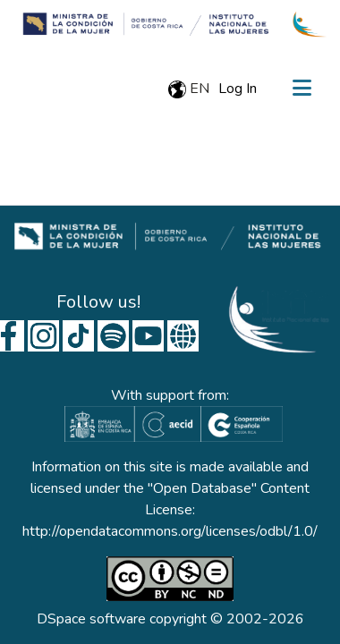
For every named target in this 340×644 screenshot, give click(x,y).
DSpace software (91, 619)
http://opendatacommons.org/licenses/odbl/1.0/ (170, 531)
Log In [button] (238, 89)
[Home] (142, 24)
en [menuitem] (189, 89)
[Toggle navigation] (302, 89)
